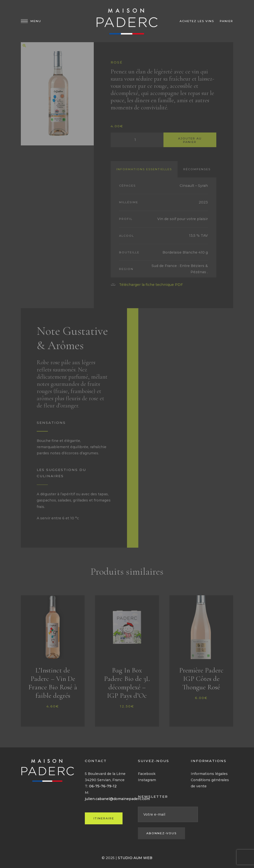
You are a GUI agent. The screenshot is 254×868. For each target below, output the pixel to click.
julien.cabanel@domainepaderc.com (117, 799)
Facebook (147, 774)
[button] (24, 46)
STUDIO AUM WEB (135, 858)
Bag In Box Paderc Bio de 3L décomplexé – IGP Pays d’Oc (127, 683)
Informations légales (209, 774)
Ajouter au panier (190, 140)
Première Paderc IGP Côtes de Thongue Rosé (201, 679)
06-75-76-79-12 (103, 786)
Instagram (147, 780)
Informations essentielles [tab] (144, 169)
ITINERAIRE (104, 818)
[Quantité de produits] (137, 140)
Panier (226, 21)
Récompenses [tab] (197, 169)
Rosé (117, 62)
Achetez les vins (197, 21)
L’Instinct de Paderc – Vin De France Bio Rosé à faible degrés (53, 683)
